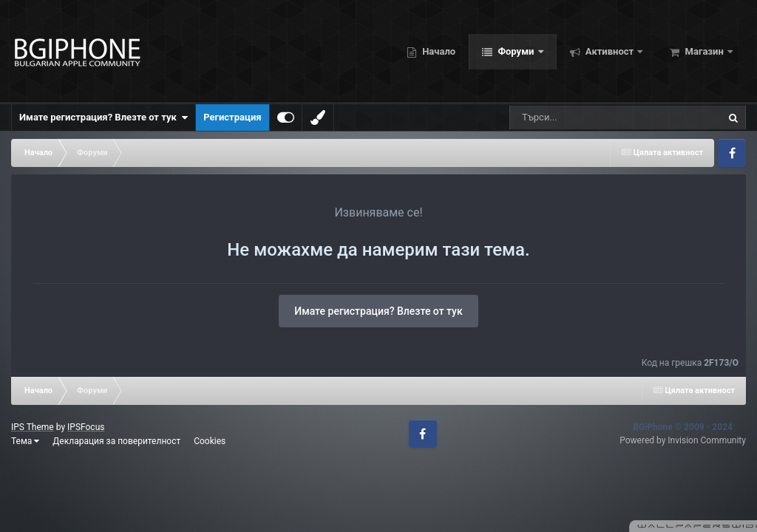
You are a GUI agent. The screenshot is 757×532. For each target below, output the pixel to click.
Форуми (516, 51)
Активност (610, 51)
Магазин (704, 51)
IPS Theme (33, 427)
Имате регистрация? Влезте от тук (103, 117)
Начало (438, 51)
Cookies (210, 441)
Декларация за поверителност (116, 441)
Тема (25, 441)
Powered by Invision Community (683, 440)
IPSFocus (86, 427)
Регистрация (232, 117)
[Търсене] (591, 117)
